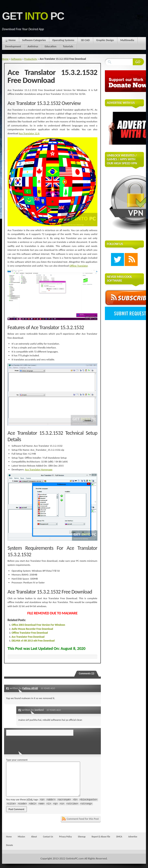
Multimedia (127, 40)
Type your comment (17, 760)
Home (12, 40)
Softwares (16, 59)
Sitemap (82, 837)
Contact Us (48, 837)
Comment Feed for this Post (83, 819)
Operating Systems (63, 40)
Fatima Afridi (30, 688)
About (34, 837)
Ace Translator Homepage (39, 469)
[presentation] (34, 744)
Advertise (133, 837)
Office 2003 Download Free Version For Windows (38, 625)
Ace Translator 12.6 (29, 133)
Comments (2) (87, 673)
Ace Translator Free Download (28, 637)
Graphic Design (105, 40)
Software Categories (34, 40)
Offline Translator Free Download (30, 633)
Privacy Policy (65, 837)
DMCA (119, 837)
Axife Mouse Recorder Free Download (32, 629)
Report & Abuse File (101, 837)
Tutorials (68, 46)
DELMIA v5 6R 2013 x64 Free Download (33, 641)
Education (51, 46)
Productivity (31, 59)
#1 (8, 688)
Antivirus (33, 46)
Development (13, 46)
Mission (21, 837)
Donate (9, 845)
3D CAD (85, 40)
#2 (20, 710)
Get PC (33, 16)
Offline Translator (78, 266)
